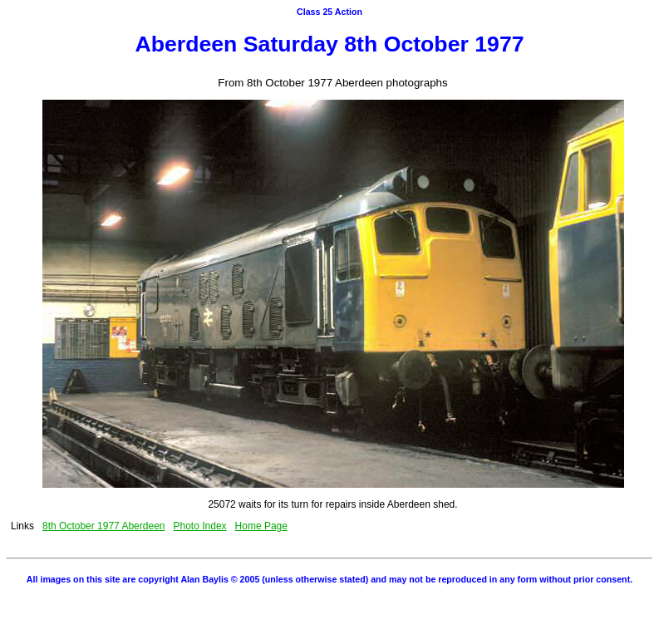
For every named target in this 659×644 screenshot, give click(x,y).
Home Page (261, 526)
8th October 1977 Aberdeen (103, 526)
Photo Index (200, 526)
